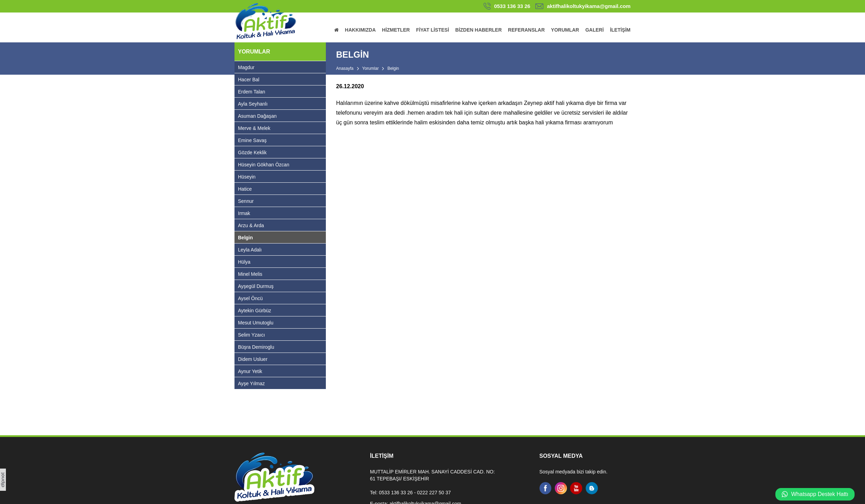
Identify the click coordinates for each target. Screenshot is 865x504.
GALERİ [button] (595, 30)
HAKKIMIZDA (360, 30)
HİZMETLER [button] (396, 30)
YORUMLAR (565, 30)
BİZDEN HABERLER (479, 30)
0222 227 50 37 (434, 493)
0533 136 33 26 (512, 6)
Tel (373, 493)
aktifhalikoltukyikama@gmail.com (589, 6)
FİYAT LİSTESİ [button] (433, 30)
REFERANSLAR (526, 30)
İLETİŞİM (620, 30)
